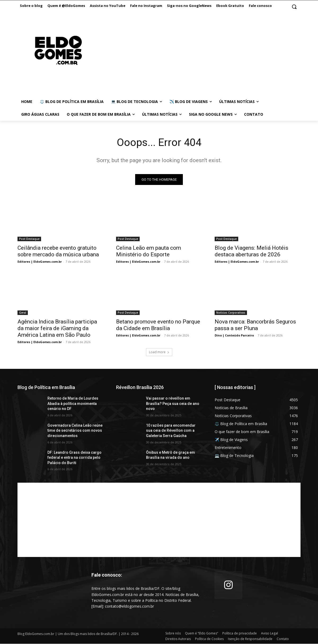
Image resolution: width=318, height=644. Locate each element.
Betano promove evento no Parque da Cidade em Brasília (158, 325)
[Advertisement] (193, 56)
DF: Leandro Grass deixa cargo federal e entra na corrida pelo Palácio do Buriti (74, 458)
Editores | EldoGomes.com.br (40, 262)
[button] (294, 7)
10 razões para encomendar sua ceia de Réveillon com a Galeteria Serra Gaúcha (171, 431)
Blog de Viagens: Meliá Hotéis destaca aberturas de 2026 (251, 251)
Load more (159, 352)
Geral (23, 313)
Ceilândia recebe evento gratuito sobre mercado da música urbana (58, 251)
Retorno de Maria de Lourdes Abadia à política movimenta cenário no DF (73, 404)
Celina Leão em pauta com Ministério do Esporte (149, 251)
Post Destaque (29, 239)
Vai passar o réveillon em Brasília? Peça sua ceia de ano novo (173, 404)
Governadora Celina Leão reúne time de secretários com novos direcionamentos (75, 431)
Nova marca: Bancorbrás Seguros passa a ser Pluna (255, 325)
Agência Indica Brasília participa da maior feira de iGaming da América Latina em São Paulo (57, 329)
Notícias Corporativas (231, 313)
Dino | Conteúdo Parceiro (234, 336)
